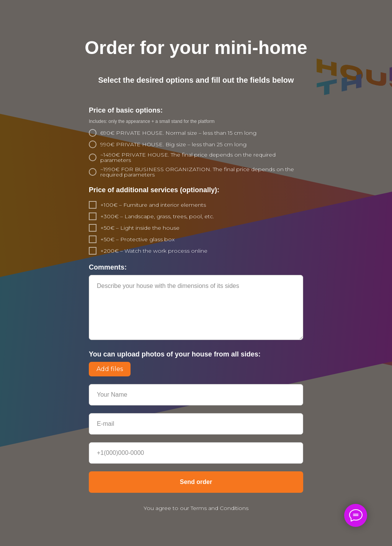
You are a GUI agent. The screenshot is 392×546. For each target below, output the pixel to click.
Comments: (108, 267)
